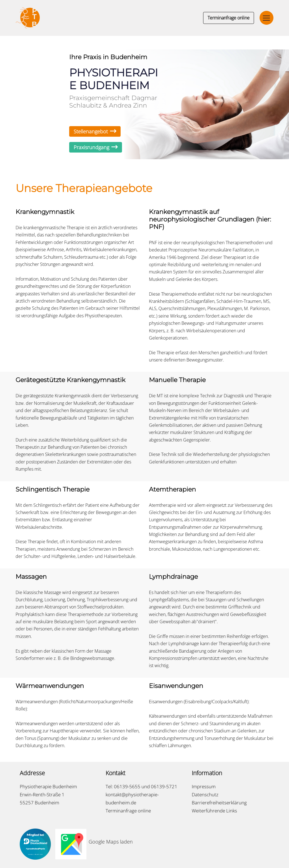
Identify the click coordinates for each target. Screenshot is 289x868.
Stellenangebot (95, 131)
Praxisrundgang (96, 147)
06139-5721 (164, 786)
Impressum (204, 786)
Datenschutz (205, 795)
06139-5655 (127, 786)
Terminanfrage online (229, 18)
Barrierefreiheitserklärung (219, 803)
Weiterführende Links (214, 811)
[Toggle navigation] (266, 18)
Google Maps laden (111, 842)
